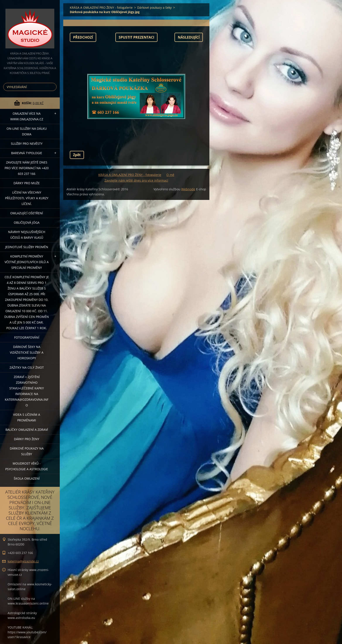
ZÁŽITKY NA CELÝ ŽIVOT (27, 367)
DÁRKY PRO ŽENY (27, 439)
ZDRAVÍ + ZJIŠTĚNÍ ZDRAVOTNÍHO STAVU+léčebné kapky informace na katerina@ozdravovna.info (27, 391)
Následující (189, 37)
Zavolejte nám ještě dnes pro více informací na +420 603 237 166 (27, 168)
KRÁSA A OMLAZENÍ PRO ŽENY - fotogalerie (101, 8)
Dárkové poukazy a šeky (154, 8)
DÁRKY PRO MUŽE (27, 183)
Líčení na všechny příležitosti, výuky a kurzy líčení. (27, 198)
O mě (170, 175)
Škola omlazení (27, 478)
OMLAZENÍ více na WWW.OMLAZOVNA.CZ (27, 116)
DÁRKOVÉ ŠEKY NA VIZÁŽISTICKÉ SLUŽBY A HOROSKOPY (27, 352)
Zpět (77, 155)
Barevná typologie (27, 153)
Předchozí (83, 37)
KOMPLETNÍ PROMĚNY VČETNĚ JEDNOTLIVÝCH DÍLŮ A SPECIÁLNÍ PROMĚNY (27, 262)
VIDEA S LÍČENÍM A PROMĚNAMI (27, 417)
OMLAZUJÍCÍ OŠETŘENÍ (27, 213)
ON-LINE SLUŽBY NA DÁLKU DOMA (27, 131)
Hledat (52, 87)
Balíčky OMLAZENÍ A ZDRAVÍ (27, 430)
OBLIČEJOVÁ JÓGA (27, 222)
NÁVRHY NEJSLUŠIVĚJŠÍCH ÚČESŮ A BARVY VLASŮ (27, 235)
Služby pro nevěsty (27, 144)
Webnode (188, 189)
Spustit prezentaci (136, 37)
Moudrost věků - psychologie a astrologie (27, 466)
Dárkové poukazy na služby (27, 451)
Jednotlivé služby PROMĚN (27, 247)
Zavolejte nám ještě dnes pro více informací (136, 180)
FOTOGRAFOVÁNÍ (27, 337)
